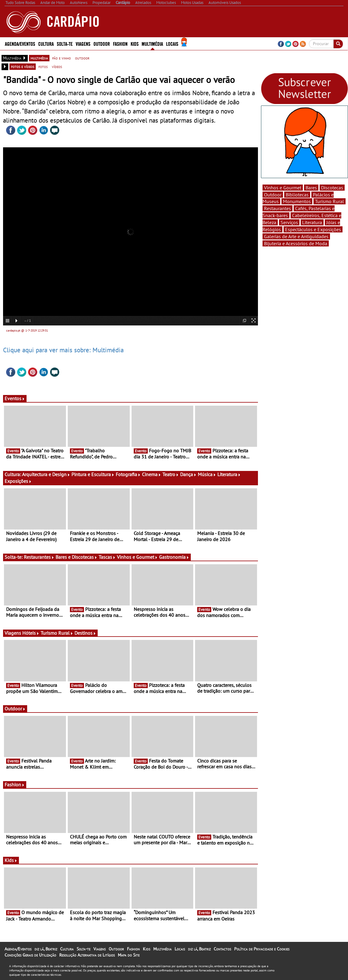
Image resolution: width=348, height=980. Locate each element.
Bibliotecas (297, 195)
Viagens (83, 43)
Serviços (289, 222)
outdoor (82, 58)
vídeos (57, 66)
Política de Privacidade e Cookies (262, 949)
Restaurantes (39, 557)
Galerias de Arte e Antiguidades (296, 236)
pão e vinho (62, 58)
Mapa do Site (129, 955)
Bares (311, 188)
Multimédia (152, 43)
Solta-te (65, 43)
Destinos (85, 633)
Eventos (15, 398)
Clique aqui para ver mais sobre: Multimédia (63, 350)
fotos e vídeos (23, 66)
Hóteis (31, 633)
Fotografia (128, 474)
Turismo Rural (57, 633)
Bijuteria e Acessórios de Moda (296, 243)
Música (207, 474)
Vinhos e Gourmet (137, 557)
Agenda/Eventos (20, 43)
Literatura (229, 474)
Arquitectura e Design (46, 474)
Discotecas (332, 188)
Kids (135, 43)
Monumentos (297, 201)
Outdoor (102, 43)
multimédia (39, 58)
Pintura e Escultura (93, 474)
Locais (172, 43)
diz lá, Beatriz (46, 949)
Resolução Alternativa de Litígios (87, 955)
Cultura (46, 43)
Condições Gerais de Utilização (30, 955)
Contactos (222, 949)
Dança (188, 474)
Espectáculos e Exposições (313, 229)
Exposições (18, 481)
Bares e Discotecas (76, 557)
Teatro (171, 474)
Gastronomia (174, 557)
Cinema (152, 474)
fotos (43, 66)
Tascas (107, 557)
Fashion (120, 43)
